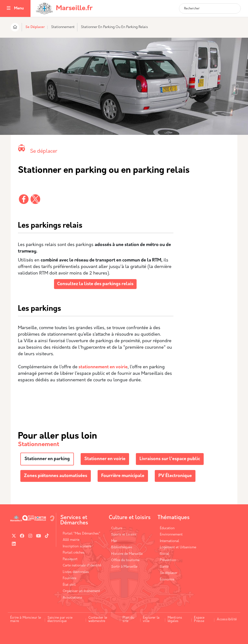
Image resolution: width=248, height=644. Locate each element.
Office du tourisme (125, 560)
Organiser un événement (81, 591)
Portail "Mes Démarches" (81, 534)
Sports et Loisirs (124, 535)
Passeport (70, 559)
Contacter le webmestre (98, 619)
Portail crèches (74, 553)
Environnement (171, 535)
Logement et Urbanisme (178, 547)
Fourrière (70, 578)
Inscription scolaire (77, 546)
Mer (114, 541)
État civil (69, 585)
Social (164, 554)
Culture (117, 528)
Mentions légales (175, 619)
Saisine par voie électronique (60, 619)
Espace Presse (199, 619)
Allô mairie (71, 540)
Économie (167, 580)
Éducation (167, 528)
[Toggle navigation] (9, 9)
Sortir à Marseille (124, 567)
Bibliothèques (122, 547)
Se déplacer (44, 151)
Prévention (168, 560)
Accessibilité (227, 619)
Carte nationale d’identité (82, 566)
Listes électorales (76, 572)
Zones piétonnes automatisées (56, 476)
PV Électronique (175, 476)
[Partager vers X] (35, 199)
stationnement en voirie (103, 367)
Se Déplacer (35, 27)
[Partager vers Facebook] (24, 199)
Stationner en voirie (105, 459)
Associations (73, 598)
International (169, 541)
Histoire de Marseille (127, 554)
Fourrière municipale (123, 476)
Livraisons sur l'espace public (170, 459)
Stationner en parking (47, 459)
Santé (164, 567)
